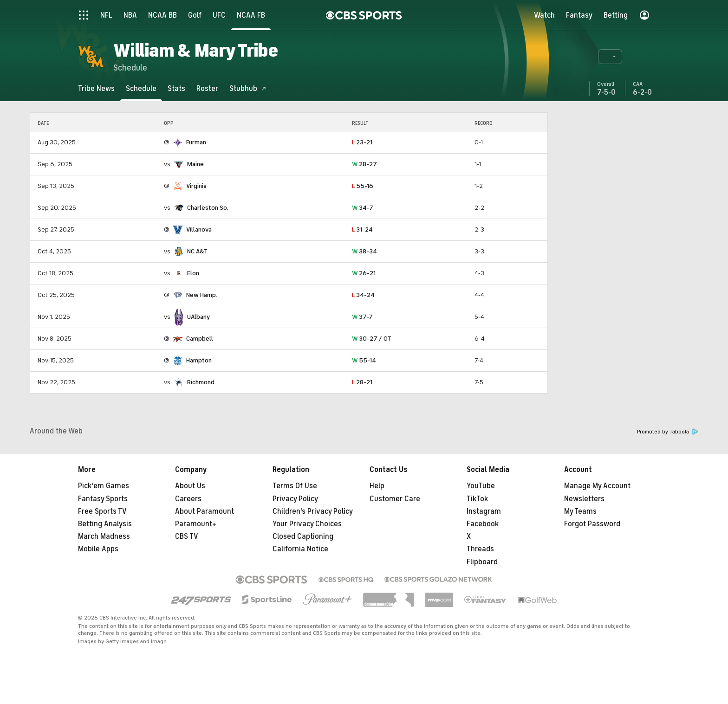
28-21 (362, 382)
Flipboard (482, 562)
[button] (610, 57)
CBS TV (187, 536)
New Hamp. (202, 295)
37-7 (362, 317)
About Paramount (205, 511)
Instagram (484, 511)
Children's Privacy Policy (313, 511)
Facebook (483, 524)
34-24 (363, 295)
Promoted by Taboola (668, 432)
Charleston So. (208, 208)
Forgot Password (592, 524)
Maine (195, 164)
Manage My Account (597, 486)
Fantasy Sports (103, 499)
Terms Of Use (295, 486)
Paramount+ (196, 524)
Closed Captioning (303, 536)
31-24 (362, 229)
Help (377, 486)
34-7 (363, 208)
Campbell (200, 339)
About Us (190, 486)
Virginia (196, 186)
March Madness (104, 536)
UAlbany (198, 317)
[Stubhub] (248, 88)
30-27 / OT (372, 339)
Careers (188, 499)
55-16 (363, 186)
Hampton (199, 360)
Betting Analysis (105, 524)
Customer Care (395, 499)
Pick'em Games (104, 486)
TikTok (477, 499)
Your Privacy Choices (307, 524)
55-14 (364, 360)
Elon (193, 273)
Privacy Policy (295, 499)
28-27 (364, 164)
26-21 (364, 273)
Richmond (201, 382)
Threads (480, 549)
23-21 (362, 142)
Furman (196, 142)
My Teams (580, 511)
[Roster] (207, 88)
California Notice (300, 549)
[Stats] (176, 88)
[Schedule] (141, 88)
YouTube (481, 486)
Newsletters (584, 499)
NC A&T (197, 251)
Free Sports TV (102, 511)
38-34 (364, 251)
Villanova (199, 229)
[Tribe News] (96, 88)
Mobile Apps (98, 549)
